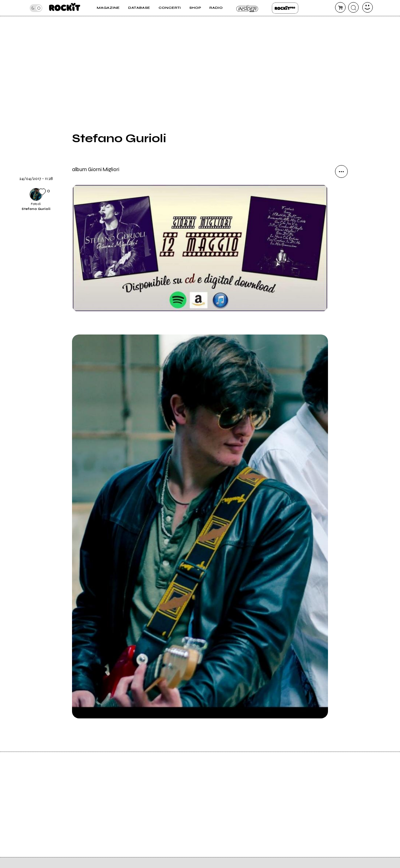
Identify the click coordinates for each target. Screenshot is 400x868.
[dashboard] (368, 7)
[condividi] (341, 171)
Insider (247, 8)
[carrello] (340, 7)
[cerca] (353, 7)
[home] (65, 8)
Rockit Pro (285, 8)
